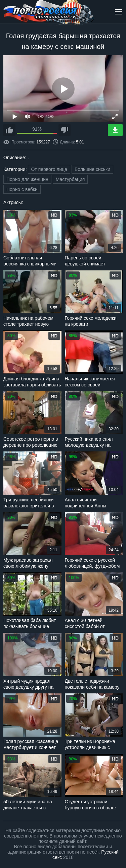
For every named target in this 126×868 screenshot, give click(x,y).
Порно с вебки (22, 189)
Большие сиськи (92, 169)
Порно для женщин (27, 179)
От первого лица (49, 169)
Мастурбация (70, 179)
